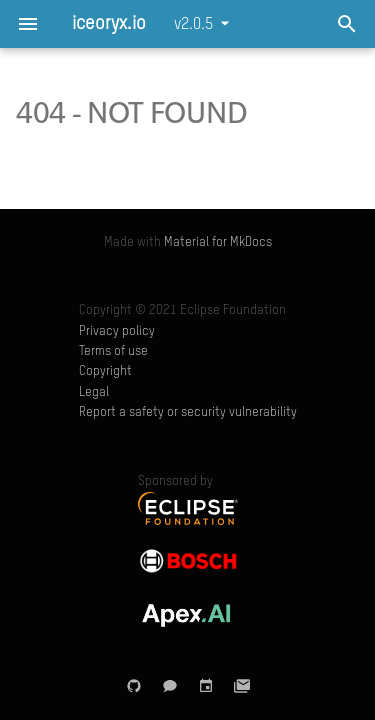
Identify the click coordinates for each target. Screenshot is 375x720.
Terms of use (113, 351)
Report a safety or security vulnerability (188, 412)
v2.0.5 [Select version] (193, 25)
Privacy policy (117, 331)
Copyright (105, 371)
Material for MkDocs (218, 242)
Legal (94, 392)
